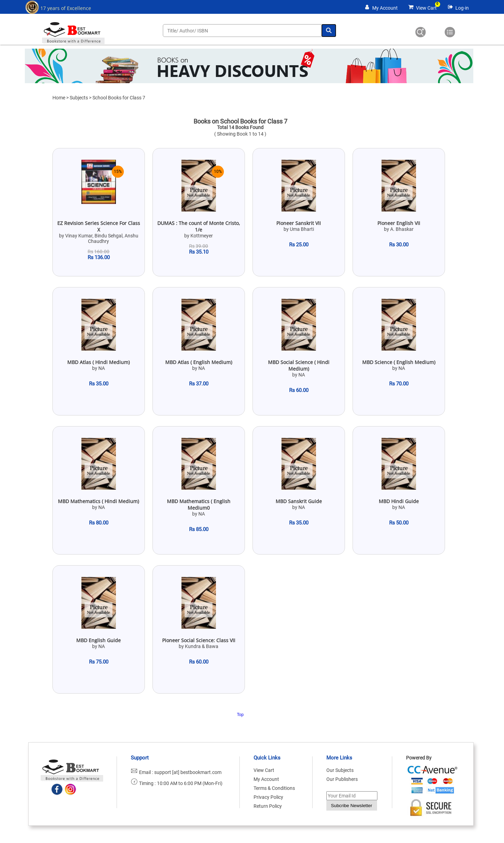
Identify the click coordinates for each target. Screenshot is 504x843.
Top (240, 715)
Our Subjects (340, 770)
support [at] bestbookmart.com (188, 772)
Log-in (462, 8)
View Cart (426, 8)
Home (59, 98)
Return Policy (268, 806)
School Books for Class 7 (119, 98)
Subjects (79, 98)
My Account (385, 8)
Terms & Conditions (274, 788)
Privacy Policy (268, 797)
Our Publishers (342, 779)
